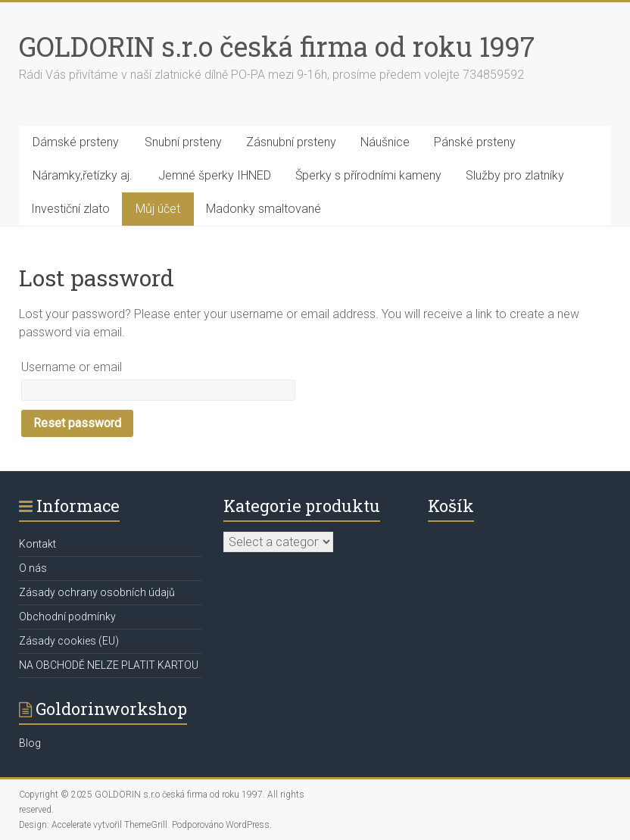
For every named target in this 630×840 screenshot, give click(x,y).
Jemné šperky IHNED (215, 175)
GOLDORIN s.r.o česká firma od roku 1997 (277, 46)
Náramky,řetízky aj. (83, 175)
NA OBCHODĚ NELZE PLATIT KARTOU (109, 665)
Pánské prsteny (475, 142)
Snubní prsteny (183, 142)
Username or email (72, 367)
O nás (33, 568)
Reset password (77, 423)
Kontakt (37, 544)
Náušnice (385, 142)
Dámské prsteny (76, 142)
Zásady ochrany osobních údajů (97, 592)
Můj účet (158, 209)
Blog (30, 743)
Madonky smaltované (264, 209)
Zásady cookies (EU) (69, 641)
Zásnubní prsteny (291, 142)
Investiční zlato (70, 209)
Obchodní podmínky (67, 617)
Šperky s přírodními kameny (368, 175)
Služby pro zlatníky (515, 175)
